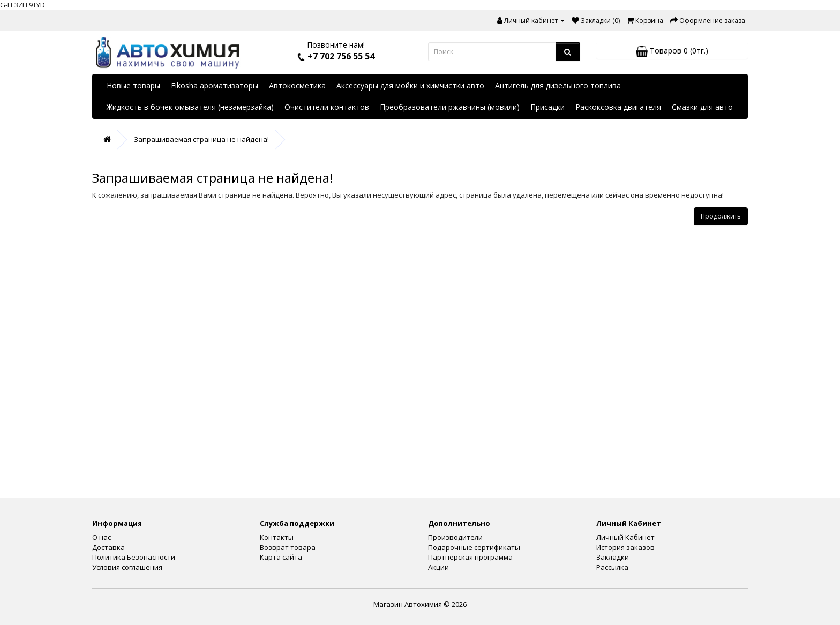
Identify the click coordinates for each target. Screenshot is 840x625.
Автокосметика (297, 85)
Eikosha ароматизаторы (215, 85)
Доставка (108, 547)
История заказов (625, 547)
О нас (102, 537)
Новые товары (133, 85)
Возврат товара (288, 547)
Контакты (277, 537)
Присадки (547, 107)
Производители (455, 537)
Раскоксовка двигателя (618, 107)
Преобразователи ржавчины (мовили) (450, 107)
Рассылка (612, 567)
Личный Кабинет (625, 537)
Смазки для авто (702, 107)
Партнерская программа (470, 557)
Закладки (613, 557)
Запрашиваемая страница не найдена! (201, 139)
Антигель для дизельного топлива (558, 85)
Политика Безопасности (134, 557)
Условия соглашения (127, 567)
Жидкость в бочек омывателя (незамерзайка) (190, 107)
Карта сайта (281, 557)
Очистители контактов (327, 107)
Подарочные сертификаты (474, 547)
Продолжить (721, 216)
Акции (438, 567)
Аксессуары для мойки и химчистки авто (410, 85)
